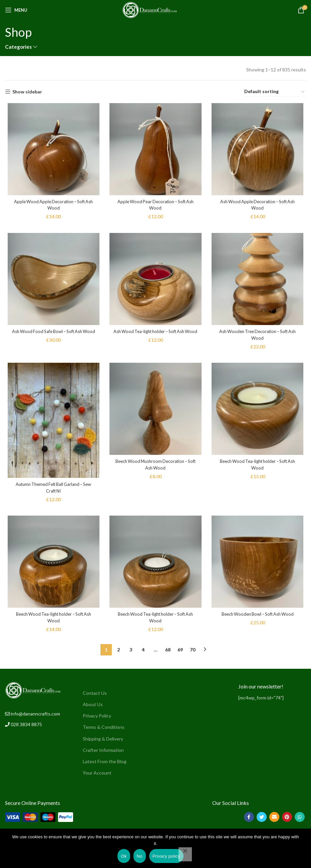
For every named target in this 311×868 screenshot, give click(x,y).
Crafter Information (103, 752)
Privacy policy (166, 856)
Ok (124, 856)
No (140, 856)
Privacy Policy (97, 718)
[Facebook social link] (249, 819)
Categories (18, 47)
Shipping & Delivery (103, 741)
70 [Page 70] (193, 652)
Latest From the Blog (105, 763)
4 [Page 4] (143, 652)
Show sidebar (27, 92)
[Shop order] (275, 92)
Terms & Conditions (104, 729)
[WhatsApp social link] (300, 819)
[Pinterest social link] (287, 819)
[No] (185, 854)
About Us (93, 706)
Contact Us (95, 695)
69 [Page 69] (180, 652)
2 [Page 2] (118, 652)
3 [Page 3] (131, 652)
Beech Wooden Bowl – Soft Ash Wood (259, 621)
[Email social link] (274, 819)
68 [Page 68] (168, 652)
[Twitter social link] (262, 819)
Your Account (97, 775)
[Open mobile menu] (16, 10)
